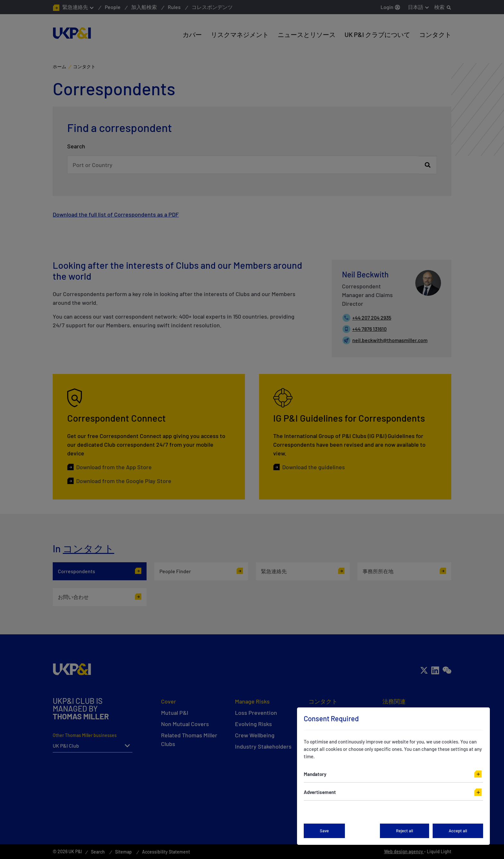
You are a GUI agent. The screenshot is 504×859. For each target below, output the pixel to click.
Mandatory (315, 774)
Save (324, 831)
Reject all (405, 831)
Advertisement (320, 792)
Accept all (458, 831)
